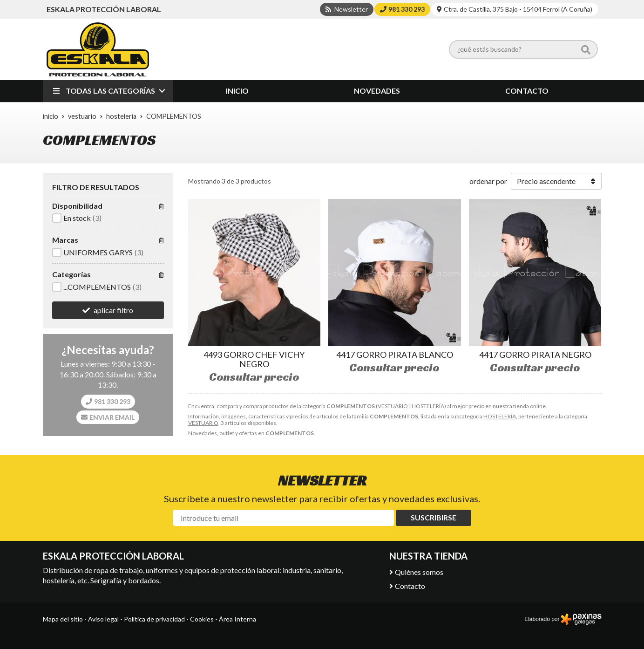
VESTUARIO (203, 423)
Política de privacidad (154, 619)
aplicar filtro (113, 310)
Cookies (202, 619)
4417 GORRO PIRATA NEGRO (535, 355)
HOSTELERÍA (500, 416)
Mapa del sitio (63, 619)
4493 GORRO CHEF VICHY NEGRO (254, 359)
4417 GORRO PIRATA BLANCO (395, 355)
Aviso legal (103, 619)
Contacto (410, 586)
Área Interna (237, 619)
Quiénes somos (419, 572)
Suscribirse (434, 517)
